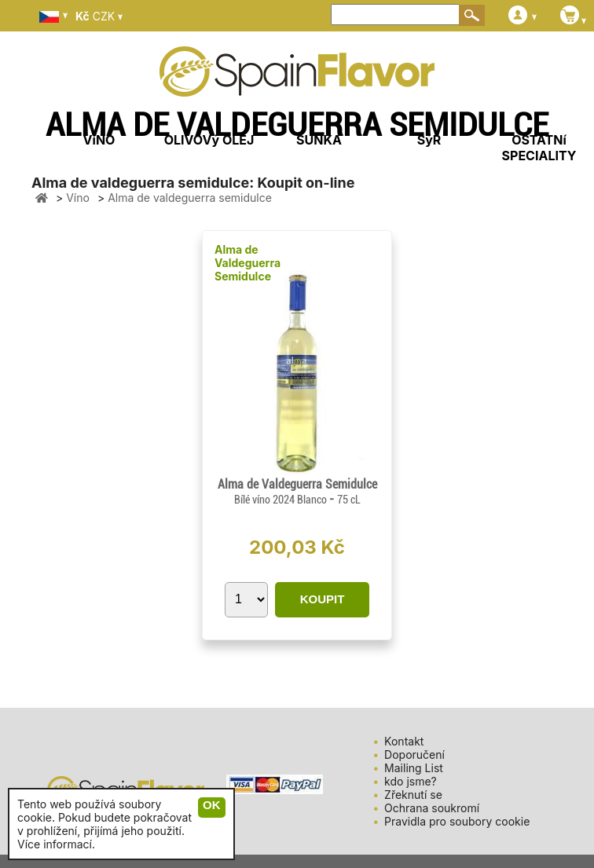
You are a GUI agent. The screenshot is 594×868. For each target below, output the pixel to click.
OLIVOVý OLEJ (209, 140)
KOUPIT (323, 599)
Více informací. (56, 844)
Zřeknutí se (413, 795)
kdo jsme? (411, 781)
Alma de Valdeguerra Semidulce (247, 263)
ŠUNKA (319, 140)
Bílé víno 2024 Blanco (282, 500)
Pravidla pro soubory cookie (457, 821)
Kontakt (404, 741)
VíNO (99, 140)
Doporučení (414, 754)
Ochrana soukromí (432, 808)
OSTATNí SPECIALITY (539, 148)
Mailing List (414, 768)
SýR (429, 140)
